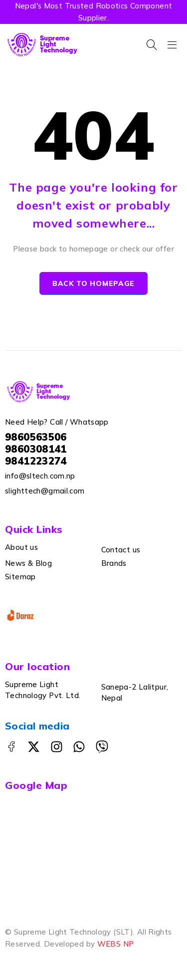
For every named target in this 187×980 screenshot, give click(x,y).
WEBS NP (116, 944)
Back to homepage (93, 283)
